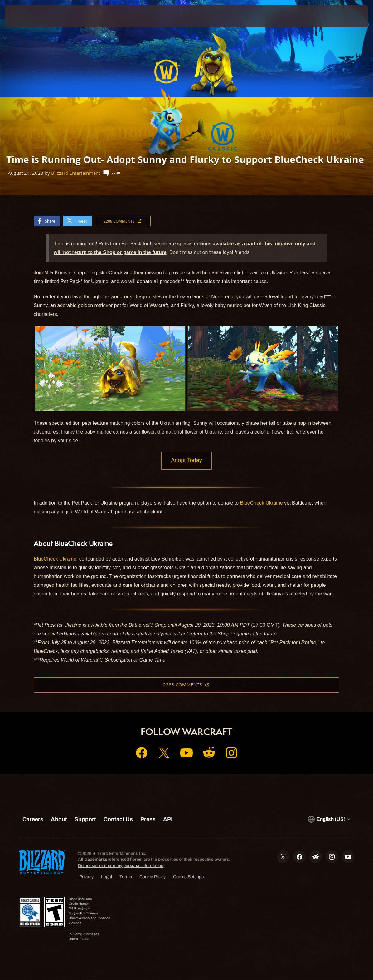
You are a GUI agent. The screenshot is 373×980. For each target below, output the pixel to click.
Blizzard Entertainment (76, 173)
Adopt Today (186, 461)
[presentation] (24, 16)
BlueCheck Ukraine (262, 504)
